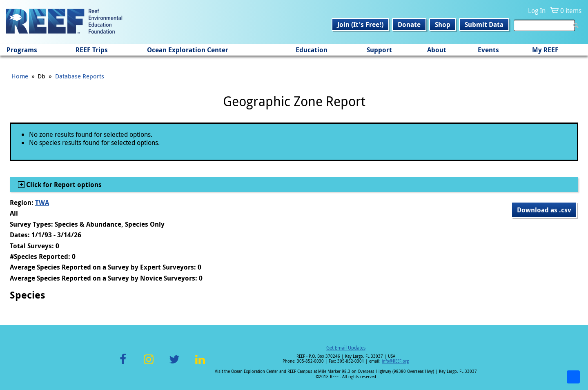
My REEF (545, 50)
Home (20, 76)
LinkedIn (200, 364)
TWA (42, 203)
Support (379, 50)
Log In (537, 11)
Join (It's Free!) (360, 25)
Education (312, 50)
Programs (22, 50)
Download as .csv (544, 210)
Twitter (174, 364)
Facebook (123, 364)
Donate (409, 25)
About (437, 50)
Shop (443, 25)
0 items (571, 11)
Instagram (149, 364)
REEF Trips (92, 50)
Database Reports (80, 76)
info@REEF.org (395, 361)
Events (488, 50)
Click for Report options (63, 185)
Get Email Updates (346, 348)
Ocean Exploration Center (188, 50)
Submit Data (484, 25)
